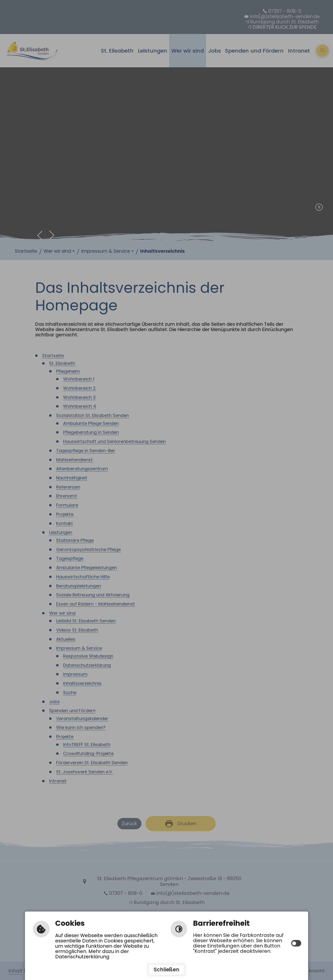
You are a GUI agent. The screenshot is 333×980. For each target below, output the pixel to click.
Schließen (166, 970)
